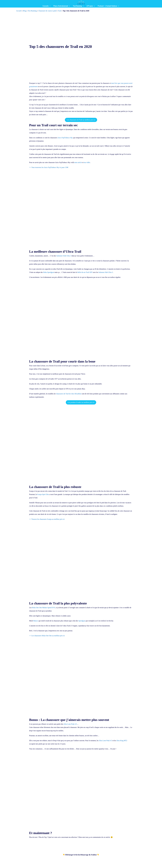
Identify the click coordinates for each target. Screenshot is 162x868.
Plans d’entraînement (61, 6)
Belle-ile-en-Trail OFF (85, 272)
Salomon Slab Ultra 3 (106, 272)
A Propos (90, 6)
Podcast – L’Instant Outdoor (108, 6)
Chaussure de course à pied (47, 11)
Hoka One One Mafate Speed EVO (44, 608)
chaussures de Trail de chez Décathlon (69, 394)
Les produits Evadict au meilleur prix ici (81, 402)
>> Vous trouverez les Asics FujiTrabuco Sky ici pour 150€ (49, 167)
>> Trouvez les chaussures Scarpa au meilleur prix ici (47, 519)
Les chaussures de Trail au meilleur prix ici (81, 120)
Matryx (36, 621)
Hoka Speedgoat (49, 272)
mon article (78, 162)
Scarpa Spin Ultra (43, 494)
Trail (60, 11)
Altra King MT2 (122, 741)
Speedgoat (82, 621)
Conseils (46, 6)
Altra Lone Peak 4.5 (70, 724)
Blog (25, 11)
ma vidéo (87, 162)
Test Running (77, 6)
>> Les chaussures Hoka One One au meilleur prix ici (47, 636)
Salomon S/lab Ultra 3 (64, 256)
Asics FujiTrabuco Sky (65, 138)
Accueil (19, 11)
